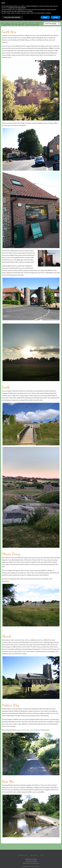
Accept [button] (56, 17)
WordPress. (37, 866)
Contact (42, 855)
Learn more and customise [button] (12, 17)
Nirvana (31, 866)
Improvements (34, 855)
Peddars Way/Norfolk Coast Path (27, 730)
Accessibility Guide (23, 855)
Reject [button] (45, 17)
